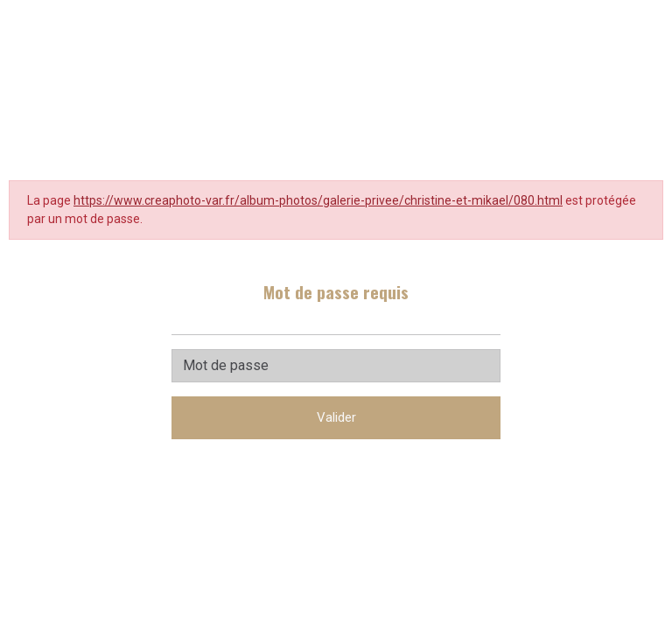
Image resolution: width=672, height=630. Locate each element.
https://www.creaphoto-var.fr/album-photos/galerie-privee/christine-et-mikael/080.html (318, 200)
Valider (336, 417)
